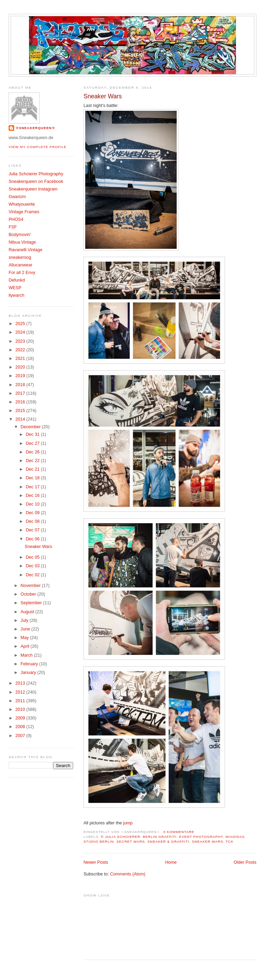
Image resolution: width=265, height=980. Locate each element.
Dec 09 (33, 513)
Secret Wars (130, 841)
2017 (21, 393)
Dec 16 (33, 496)
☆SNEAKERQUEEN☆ (35, 128)
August (28, 612)
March (27, 655)
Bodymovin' (20, 235)
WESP (15, 288)
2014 (21, 419)
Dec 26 (33, 452)
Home (171, 862)
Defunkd (17, 280)
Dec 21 (33, 469)
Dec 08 (33, 521)
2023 (21, 341)
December (31, 427)
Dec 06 (33, 539)
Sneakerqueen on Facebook (36, 182)
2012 (21, 692)
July (25, 620)
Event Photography (201, 837)
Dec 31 (33, 434)
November (31, 586)
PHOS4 (16, 219)
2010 (21, 709)
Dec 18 (33, 478)
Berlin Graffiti (160, 837)
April (26, 646)
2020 (21, 367)
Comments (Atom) (128, 874)
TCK (230, 841)
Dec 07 (33, 530)
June (26, 629)
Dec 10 (33, 504)
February (30, 664)
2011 (21, 701)
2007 (21, 736)
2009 (21, 718)
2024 (21, 332)
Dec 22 (33, 461)
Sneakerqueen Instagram (33, 189)
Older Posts (245, 862)
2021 (21, 359)
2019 (21, 376)
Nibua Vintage (22, 242)
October (29, 594)
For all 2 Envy (22, 273)
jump (128, 823)
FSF (13, 227)
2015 (21, 411)
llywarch (17, 295)
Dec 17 (33, 487)
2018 (21, 385)
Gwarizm (17, 197)
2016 (21, 402)
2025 (21, 324)
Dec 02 (33, 575)
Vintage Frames (24, 212)
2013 (21, 683)
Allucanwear (21, 265)
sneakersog (20, 257)
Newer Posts (96, 862)
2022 (21, 350)
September (32, 603)
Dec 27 (33, 443)
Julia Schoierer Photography (36, 174)
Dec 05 (33, 557)
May (25, 638)
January (29, 673)
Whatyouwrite (22, 204)
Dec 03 (33, 566)
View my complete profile (38, 147)
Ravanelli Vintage (26, 250)
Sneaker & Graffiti (168, 841)
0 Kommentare (179, 832)
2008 (21, 727)
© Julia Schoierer (120, 837)
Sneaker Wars (103, 96)
